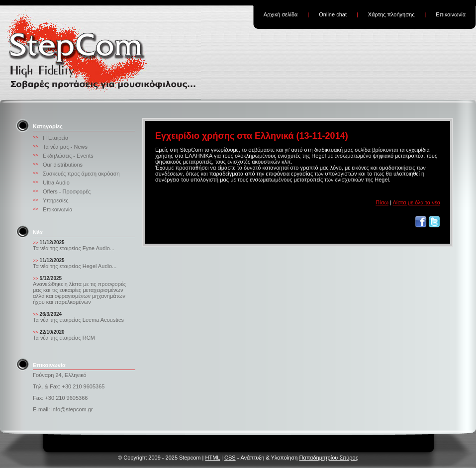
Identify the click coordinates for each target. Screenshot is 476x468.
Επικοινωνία (451, 14)
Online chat (333, 14)
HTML (212, 458)
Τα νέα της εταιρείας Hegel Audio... (75, 266)
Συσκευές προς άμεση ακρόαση (81, 174)
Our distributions (63, 165)
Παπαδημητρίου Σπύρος (329, 458)
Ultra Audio (56, 183)
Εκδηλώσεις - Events (68, 156)
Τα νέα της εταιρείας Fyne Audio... (74, 248)
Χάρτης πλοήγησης (391, 14)
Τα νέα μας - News (65, 147)
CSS (230, 458)
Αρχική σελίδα (281, 14)
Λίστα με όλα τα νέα (416, 202)
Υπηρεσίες (56, 200)
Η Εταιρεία (55, 138)
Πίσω (382, 202)
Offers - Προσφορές (67, 191)
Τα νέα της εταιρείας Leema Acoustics (78, 320)
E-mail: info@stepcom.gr (63, 409)
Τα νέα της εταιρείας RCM (64, 338)
